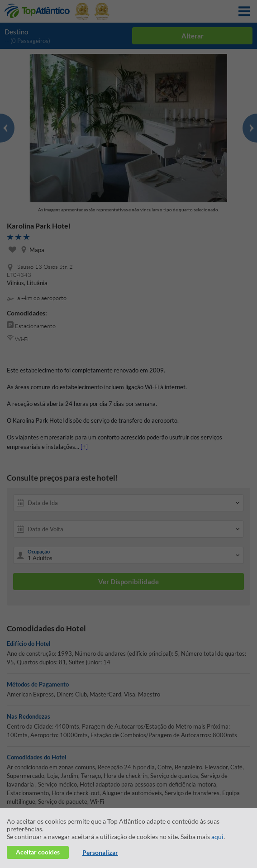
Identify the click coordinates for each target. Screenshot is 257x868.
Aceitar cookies (38, 852)
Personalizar (100, 852)
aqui (217, 837)
